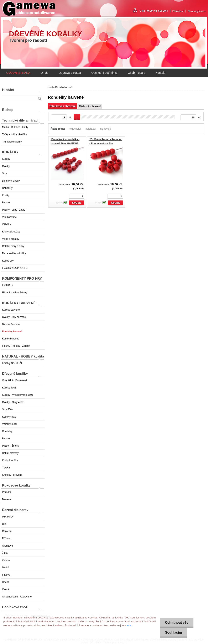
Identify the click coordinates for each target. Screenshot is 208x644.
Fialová (6, 575)
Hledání (8, 90)
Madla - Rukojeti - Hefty (15, 127)
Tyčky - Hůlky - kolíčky (14, 134)
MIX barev (8, 517)
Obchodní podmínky (104, 73)
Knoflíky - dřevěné (12, 475)
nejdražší (91, 129)
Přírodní (7, 492)
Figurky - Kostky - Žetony (16, 346)
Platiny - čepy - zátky (14, 210)
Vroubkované (9, 217)
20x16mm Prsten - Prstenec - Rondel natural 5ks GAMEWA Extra (106, 143)
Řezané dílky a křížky (14, 253)
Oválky (6, 166)
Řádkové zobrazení (90, 106)
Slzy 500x (7, 409)
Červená (7, 531)
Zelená (6, 560)
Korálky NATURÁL (12, 363)
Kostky (6, 195)
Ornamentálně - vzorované (17, 597)
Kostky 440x (9, 417)
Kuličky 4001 (9, 388)
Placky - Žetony (11, 446)
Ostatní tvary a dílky (13, 246)
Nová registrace (197, 11)
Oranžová (7, 546)
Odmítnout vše (177, 622)
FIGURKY (8, 285)
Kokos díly (8, 261)
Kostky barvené (11, 339)
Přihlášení (178, 11)
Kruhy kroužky (10, 460)
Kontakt (160, 73)
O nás (44, 73)
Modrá (6, 568)
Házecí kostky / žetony (15, 293)
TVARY (6, 468)
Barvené (7, 499)
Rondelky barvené (12, 332)
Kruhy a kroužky (11, 232)
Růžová (6, 538)
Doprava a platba (70, 73)
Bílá (4, 524)
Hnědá (6, 582)
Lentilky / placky (11, 181)
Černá (6, 589)
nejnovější (106, 129)
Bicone (6, 203)
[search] (40, 99)
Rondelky (7, 188)
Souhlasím (173, 632)
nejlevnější (75, 129)
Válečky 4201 (10, 424)
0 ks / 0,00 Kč (154, 11)
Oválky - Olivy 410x (13, 402)
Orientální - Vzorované (15, 380)
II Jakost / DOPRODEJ (15, 268)
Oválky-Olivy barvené (14, 317)
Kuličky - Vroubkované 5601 (18, 395)
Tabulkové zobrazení (62, 106)
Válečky (6, 224)
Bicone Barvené (11, 324)
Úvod (50, 87)
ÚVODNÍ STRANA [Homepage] (18, 73)
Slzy (4, 173)
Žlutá (5, 553)
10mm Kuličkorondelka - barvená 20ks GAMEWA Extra (65, 143)
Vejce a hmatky (11, 239)
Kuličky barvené (11, 310)
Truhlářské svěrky (12, 142)
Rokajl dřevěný (10, 453)
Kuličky (6, 159)
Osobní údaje (136, 73)
